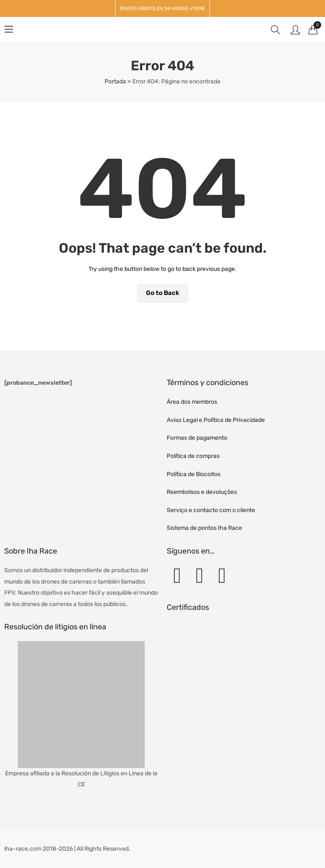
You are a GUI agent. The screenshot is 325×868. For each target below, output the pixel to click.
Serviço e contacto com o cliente (211, 510)
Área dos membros (192, 402)
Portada (115, 81)
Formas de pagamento (197, 438)
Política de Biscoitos (194, 474)
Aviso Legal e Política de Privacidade (216, 420)
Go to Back (163, 293)
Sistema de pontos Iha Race (204, 528)
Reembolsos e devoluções (202, 492)
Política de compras (193, 456)
